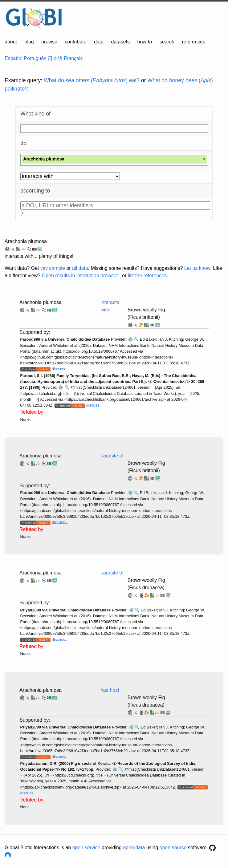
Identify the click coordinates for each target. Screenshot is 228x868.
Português (35, 58)
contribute (75, 42)
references (193, 42)
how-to (145, 42)
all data (80, 268)
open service (86, 848)
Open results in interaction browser (80, 276)
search (167, 42)
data (99, 42)
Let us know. (198, 268)
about (11, 42)
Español (14, 58)
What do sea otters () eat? (92, 80)
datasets (120, 42)
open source (173, 848)
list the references (147, 276)
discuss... (60, 369)
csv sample (53, 268)
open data (134, 848)
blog (29, 42)
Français (73, 58)
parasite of (112, 456)
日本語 (55, 58)
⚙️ (130, 339)
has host (110, 690)
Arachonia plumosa (26, 241)
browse (49, 42)
